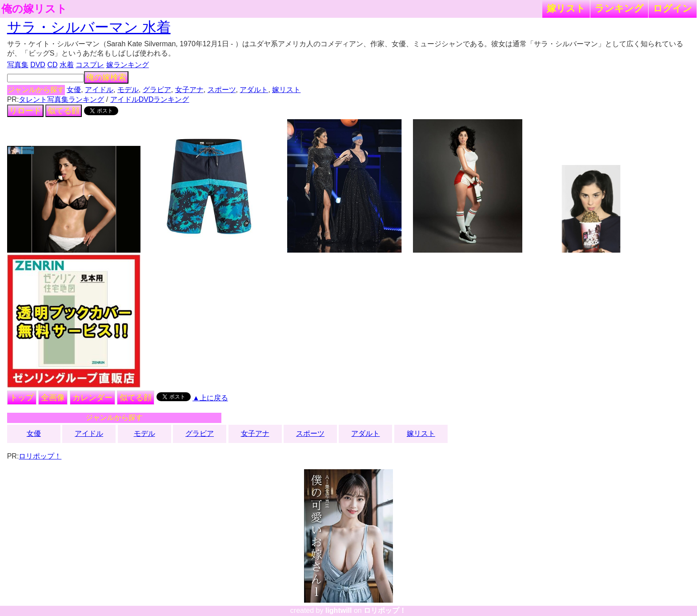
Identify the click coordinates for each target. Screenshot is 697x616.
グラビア (157, 90)
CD (52, 65)
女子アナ (189, 90)
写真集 (18, 65)
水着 (67, 65)
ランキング (619, 8)
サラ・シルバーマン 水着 (89, 27)
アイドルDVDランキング (150, 99)
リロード (25, 111)
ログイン (673, 8)
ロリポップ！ (40, 456)
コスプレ (90, 65)
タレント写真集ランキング (61, 99)
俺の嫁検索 (106, 77)
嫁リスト (566, 8)
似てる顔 (64, 111)
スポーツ (222, 90)
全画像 (53, 398)
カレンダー (92, 398)
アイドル (99, 90)
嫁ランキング (128, 65)
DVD (38, 65)
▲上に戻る (210, 398)
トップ (22, 398)
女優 (74, 90)
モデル (128, 90)
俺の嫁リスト (34, 9)
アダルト (254, 90)
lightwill (339, 610)
